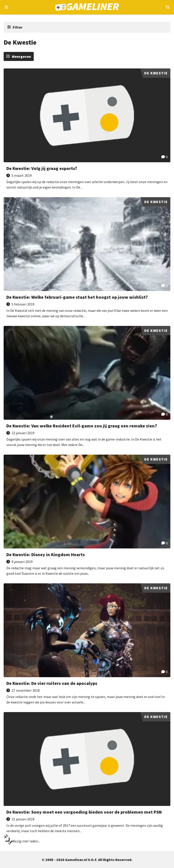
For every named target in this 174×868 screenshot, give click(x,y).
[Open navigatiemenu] (6, 7)
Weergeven (21, 56)
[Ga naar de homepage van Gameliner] (87, 7)
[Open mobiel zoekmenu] (168, 7)
